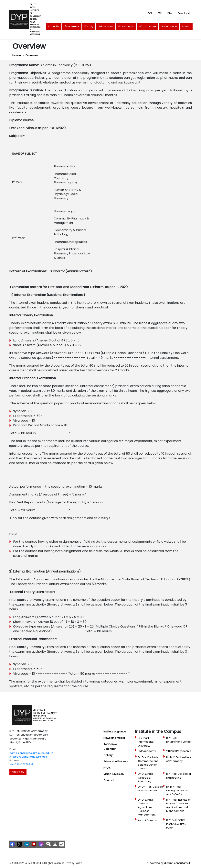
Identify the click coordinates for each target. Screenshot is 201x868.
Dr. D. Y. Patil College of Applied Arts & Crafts (178, 790)
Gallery (108, 755)
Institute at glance (115, 732)
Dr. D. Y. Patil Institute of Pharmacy (179, 759)
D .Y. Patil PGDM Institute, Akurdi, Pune (176, 824)
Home (17, 55)
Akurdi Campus (148, 820)
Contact (109, 780)
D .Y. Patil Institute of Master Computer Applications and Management (178, 805)
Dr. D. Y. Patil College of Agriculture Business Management (147, 807)
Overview (32, 55)
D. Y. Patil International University (146, 742)
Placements (126, 26)
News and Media (114, 738)
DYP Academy (147, 751)
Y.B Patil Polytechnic (179, 751)
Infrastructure (147, 26)
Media (186, 26)
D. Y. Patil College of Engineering (179, 776)
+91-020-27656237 (21, 764)
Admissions (106, 26)
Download (184, 13)
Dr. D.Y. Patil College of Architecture (150, 789)
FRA (170, 13)
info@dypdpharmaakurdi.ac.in (29, 757)
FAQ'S (107, 768)
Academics (72, 26)
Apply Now (18, 772)
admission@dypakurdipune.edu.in (31, 753)
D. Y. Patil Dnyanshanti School (179, 740)
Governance (169, 26)
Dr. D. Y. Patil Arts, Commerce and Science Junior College (148, 763)
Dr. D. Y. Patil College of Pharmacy (145, 778)
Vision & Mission (114, 774)
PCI (150, 13)
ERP (160, 13)
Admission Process (116, 761)
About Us (54, 26)
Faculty (89, 26)
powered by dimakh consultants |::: (171, 863)
